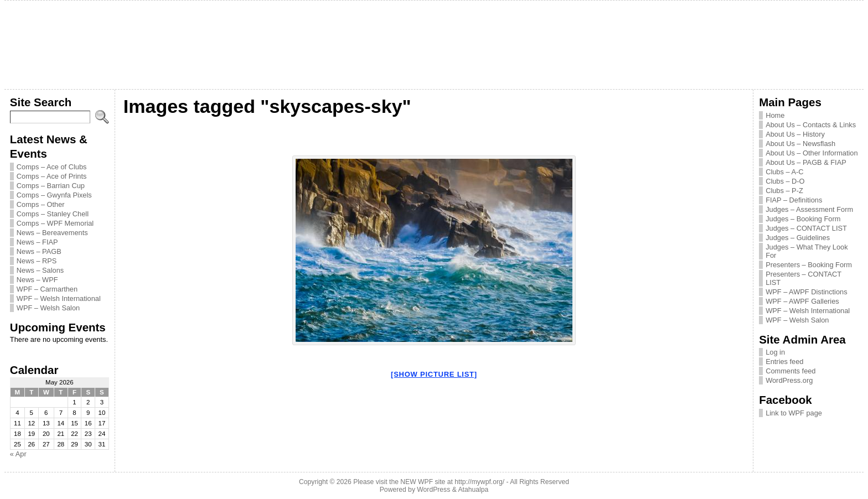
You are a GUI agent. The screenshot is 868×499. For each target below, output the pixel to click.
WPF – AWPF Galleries (802, 301)
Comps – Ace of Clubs (52, 167)
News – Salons (40, 270)
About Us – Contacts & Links (811, 125)
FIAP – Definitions (794, 200)
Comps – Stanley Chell (53, 214)
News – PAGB (39, 251)
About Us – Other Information (812, 153)
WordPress (433, 490)
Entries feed (784, 362)
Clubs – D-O (785, 181)
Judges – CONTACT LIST (806, 228)
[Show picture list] (434, 374)
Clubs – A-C (784, 172)
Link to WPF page (794, 413)
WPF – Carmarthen (47, 289)
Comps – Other (41, 204)
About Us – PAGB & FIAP (806, 162)
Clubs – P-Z (784, 191)
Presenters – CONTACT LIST (804, 278)
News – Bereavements (52, 233)
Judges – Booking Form (803, 219)
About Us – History (795, 134)
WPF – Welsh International (59, 298)
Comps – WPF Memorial (55, 223)
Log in (775, 352)
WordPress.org (789, 380)
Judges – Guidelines (798, 238)
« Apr (18, 454)
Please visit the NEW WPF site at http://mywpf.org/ (429, 482)
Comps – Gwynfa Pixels (54, 195)
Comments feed (790, 371)
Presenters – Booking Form (809, 265)
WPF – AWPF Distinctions (806, 292)
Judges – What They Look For (807, 251)
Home (775, 115)
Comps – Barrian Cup (51, 186)
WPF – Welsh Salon (48, 308)
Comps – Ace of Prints (52, 176)
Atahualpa (473, 490)
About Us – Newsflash (800, 144)
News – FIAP (37, 242)
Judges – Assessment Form (809, 209)
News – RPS (37, 261)
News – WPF (37, 280)
